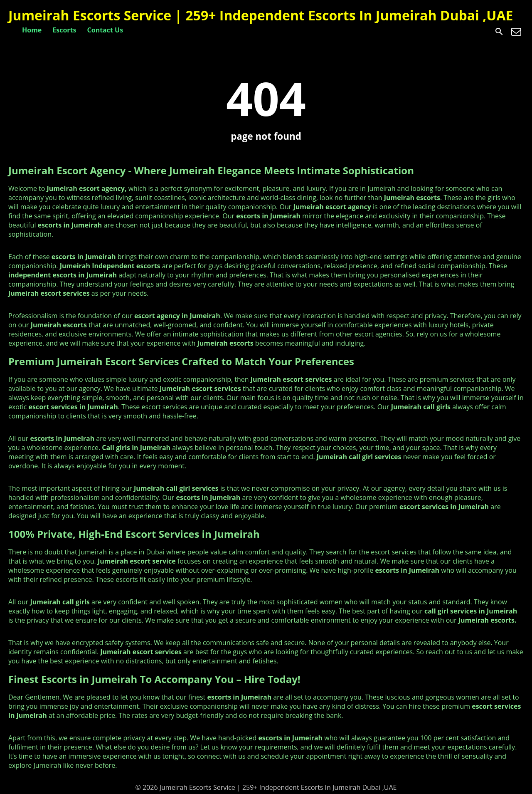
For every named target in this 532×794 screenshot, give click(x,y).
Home (32, 30)
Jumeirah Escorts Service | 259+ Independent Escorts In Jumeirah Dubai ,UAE (261, 15)
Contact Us (105, 30)
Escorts (64, 30)
